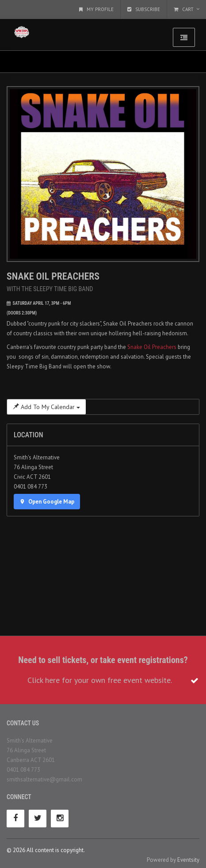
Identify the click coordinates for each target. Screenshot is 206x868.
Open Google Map (47, 502)
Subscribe (144, 9)
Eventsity (188, 860)
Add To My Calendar (46, 407)
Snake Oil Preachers (152, 347)
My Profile (96, 9)
